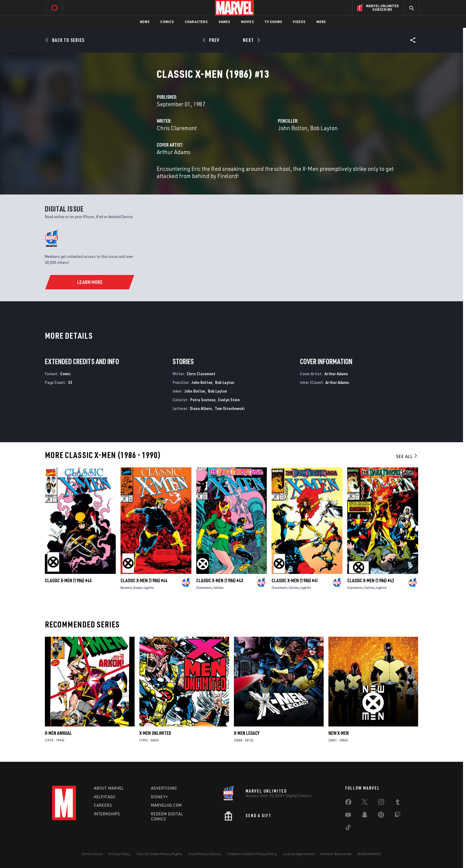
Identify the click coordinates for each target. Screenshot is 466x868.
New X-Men (339, 733)
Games (224, 22)
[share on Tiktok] (348, 829)
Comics (167, 22)
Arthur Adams (174, 152)
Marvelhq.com (166, 805)
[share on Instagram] (381, 803)
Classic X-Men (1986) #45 (68, 580)
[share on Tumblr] (398, 803)
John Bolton (293, 128)
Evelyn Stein (229, 400)
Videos (299, 22)
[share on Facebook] (348, 803)
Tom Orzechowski (230, 408)
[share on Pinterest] (381, 816)
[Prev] (212, 40)
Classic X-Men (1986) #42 (371, 580)
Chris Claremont (177, 128)
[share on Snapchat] (365, 816)
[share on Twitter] (365, 803)
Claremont (204, 587)
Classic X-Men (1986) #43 (220, 580)
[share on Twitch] (398, 816)
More (321, 22)
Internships (107, 814)
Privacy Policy (119, 854)
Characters (196, 22)
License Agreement (299, 854)
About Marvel (109, 788)
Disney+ (160, 797)
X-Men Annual (58, 733)
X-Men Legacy (247, 733)
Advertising (164, 788)
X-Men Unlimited (155, 733)
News (145, 22)
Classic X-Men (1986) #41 (295, 580)
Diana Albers (201, 408)
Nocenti (126, 587)
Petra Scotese (203, 400)
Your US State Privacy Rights (159, 854)
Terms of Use (92, 854)
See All (407, 456)
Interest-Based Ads (336, 854)
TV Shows (274, 22)
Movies (248, 22)
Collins (218, 587)
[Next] (251, 40)
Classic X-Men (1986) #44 (144, 580)
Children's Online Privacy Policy (252, 854)
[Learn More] (90, 282)
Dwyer (138, 587)
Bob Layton (324, 128)
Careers (103, 805)
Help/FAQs (105, 797)
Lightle (149, 587)
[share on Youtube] (348, 816)
